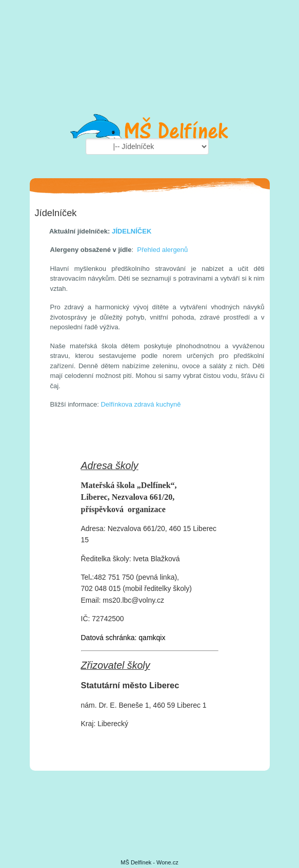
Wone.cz (167, 862)
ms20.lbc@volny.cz (133, 600)
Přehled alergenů (162, 250)
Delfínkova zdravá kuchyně (141, 404)
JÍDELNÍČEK (132, 231)
